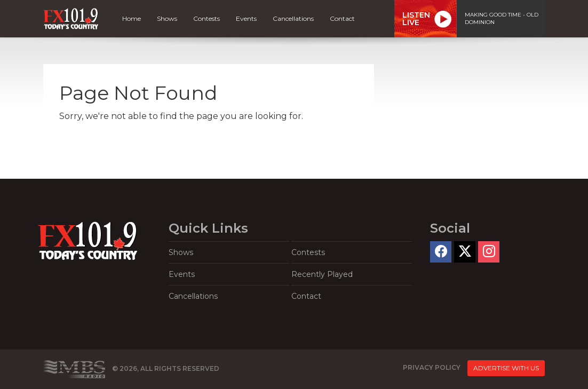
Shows (167, 18)
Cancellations (293, 18)
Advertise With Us (506, 368)
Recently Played (322, 274)
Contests (206, 18)
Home (132, 18)
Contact (342, 18)
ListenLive (416, 19)
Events (246, 18)
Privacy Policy (432, 367)
